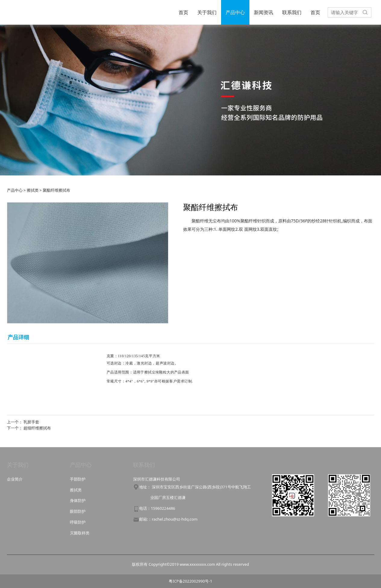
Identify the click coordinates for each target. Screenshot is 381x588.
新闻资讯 (264, 12)
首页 (183, 12)
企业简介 (15, 479)
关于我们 (207, 12)
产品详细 (18, 337)
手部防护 (78, 479)
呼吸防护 (78, 522)
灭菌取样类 (80, 533)
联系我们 (292, 12)
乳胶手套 (31, 422)
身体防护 (78, 500)
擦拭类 (33, 190)
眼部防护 (78, 511)
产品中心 (235, 12)
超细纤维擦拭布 (37, 428)
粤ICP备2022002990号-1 (190, 581)
